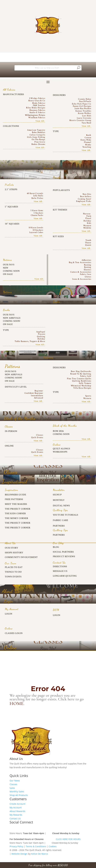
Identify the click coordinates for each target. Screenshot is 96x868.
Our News (15, 781)
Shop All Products (19, 795)
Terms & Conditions (36, 846)
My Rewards (16, 815)
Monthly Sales (17, 791)
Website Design (19, 854)
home (17, 704)
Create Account (17, 804)
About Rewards (17, 811)
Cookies (53, 846)
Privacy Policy (16, 846)
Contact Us (15, 818)
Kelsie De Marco (40, 854)
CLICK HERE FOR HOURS (68, 839)
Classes (13, 784)
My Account (16, 808)
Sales (12, 788)
